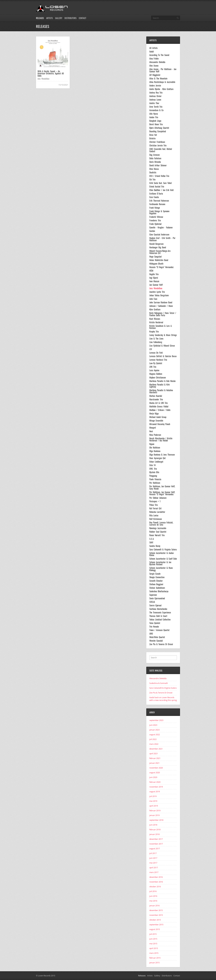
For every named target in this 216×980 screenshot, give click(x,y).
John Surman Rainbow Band (161, 302)
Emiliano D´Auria (156, 194)
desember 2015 (156, 910)
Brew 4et (153, 135)
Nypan (152, 444)
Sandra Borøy (155, 546)
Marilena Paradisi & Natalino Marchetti (161, 391)
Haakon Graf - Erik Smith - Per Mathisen (162, 239)
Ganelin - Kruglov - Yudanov (161, 227)
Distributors (70, 18)
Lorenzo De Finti (156, 353)
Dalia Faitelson (155, 158)
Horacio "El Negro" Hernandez (161, 267)
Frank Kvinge (155, 208)
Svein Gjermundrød (157, 598)
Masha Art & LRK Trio (158, 403)
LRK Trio (153, 367)
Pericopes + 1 (155, 501)
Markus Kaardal (156, 396)
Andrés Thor (154, 103)
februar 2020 (155, 782)
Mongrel (153, 428)
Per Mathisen (155, 483)
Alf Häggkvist (155, 75)
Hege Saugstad (155, 257)
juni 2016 (153, 896)
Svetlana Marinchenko (158, 609)
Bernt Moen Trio (156, 124)
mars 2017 (154, 872)
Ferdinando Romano (157, 204)
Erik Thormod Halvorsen (159, 201)
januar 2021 (154, 763)
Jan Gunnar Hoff (156, 285)
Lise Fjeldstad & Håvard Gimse (162, 346)
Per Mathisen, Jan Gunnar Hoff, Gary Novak (162, 487)
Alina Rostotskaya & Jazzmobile (162, 82)
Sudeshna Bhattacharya (159, 591)
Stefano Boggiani (156, 584)
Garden (152, 231)
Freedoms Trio (155, 220)
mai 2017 (153, 863)
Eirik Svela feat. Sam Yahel (161, 183)
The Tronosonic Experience (160, 612)
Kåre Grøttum (155, 309)
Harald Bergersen (156, 244)
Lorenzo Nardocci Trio (158, 360)
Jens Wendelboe (43, 79)
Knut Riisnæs (155, 319)
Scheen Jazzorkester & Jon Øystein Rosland (160, 563)
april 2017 (154, 868)
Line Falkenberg (156, 342)
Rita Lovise (154, 515)
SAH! (151, 542)
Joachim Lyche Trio (157, 292)
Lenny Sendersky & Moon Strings (163, 335)
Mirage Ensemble (156, 421)
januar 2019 (154, 815)
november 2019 (156, 787)
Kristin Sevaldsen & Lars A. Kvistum (161, 327)
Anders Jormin (155, 86)
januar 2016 (154, 906)
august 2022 (155, 735)
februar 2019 (155, 811)
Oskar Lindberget (156, 462)
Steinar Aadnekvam (157, 588)
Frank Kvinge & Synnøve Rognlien (159, 212)
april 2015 (154, 948)
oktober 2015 (155, 920)
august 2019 (155, 792)
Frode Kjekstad (155, 224)
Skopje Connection (157, 577)
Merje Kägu (154, 414)
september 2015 (156, 925)
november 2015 (156, 915)
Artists (49, 18)
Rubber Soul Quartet (158, 532)
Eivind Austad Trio (157, 187)
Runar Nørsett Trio (157, 535)
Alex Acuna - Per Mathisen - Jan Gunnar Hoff (163, 70)
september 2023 (156, 720)
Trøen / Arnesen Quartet (159, 630)
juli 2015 (153, 934)
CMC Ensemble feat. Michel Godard (161, 150)
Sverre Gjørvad (155, 605)
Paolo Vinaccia (155, 479)
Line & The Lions (156, 339)
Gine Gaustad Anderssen (159, 235)
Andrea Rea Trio (156, 93)
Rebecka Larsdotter (157, 512)
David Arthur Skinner (158, 165)
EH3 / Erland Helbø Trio (159, 176)
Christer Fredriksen (157, 142)
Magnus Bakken (156, 374)
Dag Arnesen (154, 155)
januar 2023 (154, 730)
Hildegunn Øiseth (156, 264)
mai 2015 (153, 944)
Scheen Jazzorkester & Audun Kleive (162, 554)
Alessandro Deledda (157, 62)
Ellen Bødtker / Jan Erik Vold (161, 190)
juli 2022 (153, 739)
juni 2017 (153, 858)
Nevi (151, 431)
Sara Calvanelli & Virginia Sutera (163, 549)
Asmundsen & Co (156, 110)
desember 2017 (156, 839)
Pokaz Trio (153, 505)
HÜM (151, 271)
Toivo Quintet (155, 623)
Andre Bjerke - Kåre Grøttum (161, 89)
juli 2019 (153, 796)
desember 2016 (156, 877)
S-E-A (152, 539)
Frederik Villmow (156, 217)
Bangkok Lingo (155, 121)
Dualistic (153, 172)
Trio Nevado (154, 627)
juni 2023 (153, 725)
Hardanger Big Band (158, 247)
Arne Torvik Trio (156, 107)
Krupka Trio (154, 332)
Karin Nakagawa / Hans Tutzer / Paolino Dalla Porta (163, 314)
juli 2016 (153, 891)
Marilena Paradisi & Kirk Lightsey (159, 386)
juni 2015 (153, 939)
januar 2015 (154, 963)
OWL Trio (153, 469)
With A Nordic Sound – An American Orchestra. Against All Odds (51, 73)
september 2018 (156, 820)
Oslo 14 (152, 465)
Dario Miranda (155, 162)
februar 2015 (155, 958)
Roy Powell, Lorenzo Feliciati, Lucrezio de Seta (161, 524)
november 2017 (156, 844)
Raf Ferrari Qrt (155, 508)
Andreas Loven (155, 100)
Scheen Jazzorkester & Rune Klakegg (161, 569)
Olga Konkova (155, 451)
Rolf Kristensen (156, 519)
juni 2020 (153, 777)
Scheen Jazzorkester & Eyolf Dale (163, 559)
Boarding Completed (158, 131)
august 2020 (155, 773)
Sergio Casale (155, 574)
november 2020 (156, 768)
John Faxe (153, 299)
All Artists (153, 48)
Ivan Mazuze (154, 281)
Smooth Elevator (156, 581)
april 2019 (154, 806)
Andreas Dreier (155, 96)
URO (151, 634)
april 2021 (154, 754)
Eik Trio (152, 179)
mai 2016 (153, 901)
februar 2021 (155, 758)
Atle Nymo (154, 114)
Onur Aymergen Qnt (157, 458)
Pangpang (153, 476)
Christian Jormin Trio (158, 145)
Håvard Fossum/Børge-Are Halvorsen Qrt (160, 252)
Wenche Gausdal (156, 641)
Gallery (59, 18)
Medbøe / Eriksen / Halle (160, 410)
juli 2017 (153, 853)
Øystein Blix (154, 472)
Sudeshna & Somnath (159, 683)
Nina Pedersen (155, 435)
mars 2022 (154, 744)
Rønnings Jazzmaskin (158, 528)
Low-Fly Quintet (156, 363)
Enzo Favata (154, 197)
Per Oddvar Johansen (158, 498)
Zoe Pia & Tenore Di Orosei (161, 693)
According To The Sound (159, 55)
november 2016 (156, 882)
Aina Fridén (154, 59)
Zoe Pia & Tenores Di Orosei (161, 644)
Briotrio (152, 138)
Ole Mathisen (155, 448)
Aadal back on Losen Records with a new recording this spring (163, 699)
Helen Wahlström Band (159, 260)
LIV (151, 349)
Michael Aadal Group (158, 417)
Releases (40, 18)
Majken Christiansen (158, 378)
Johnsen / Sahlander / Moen (161, 306)
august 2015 (155, 929)
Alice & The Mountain (158, 78)
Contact (82, 18)
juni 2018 (153, 825)
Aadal (152, 51)
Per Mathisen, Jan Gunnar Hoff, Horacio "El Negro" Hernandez (162, 493)
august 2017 (155, 849)
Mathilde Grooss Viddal (159, 406)
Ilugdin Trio (154, 274)
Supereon (153, 595)
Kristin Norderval (156, 322)
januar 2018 (154, 834)
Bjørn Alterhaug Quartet (159, 128)
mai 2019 (153, 801)
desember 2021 (156, 749)
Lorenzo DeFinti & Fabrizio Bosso (163, 356)
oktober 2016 (155, 887)
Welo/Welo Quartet (157, 637)
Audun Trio (154, 117)
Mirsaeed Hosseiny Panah (160, 424)
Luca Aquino (154, 370)
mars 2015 (154, 953)
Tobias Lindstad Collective (160, 620)
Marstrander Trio (156, 399)
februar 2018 (155, 830)
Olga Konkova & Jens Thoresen (162, 455)
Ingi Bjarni (154, 278)
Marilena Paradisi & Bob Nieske (162, 381)
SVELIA (152, 602)
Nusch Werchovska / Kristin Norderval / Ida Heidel (161, 439)
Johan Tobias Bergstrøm (159, 295)
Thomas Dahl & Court (158, 616)
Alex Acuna (154, 66)
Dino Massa (154, 169)
